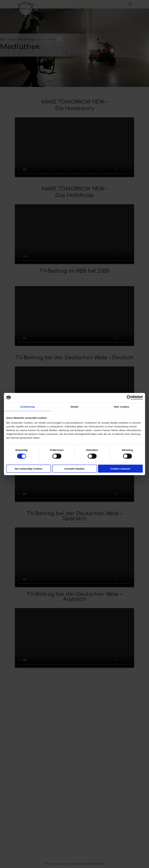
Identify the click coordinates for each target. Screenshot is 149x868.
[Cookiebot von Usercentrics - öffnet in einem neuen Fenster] (129, 398)
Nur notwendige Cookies (29, 469)
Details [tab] (74, 407)
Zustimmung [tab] (28, 407)
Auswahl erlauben (74, 469)
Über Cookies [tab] (122, 407)
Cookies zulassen (120, 469)
